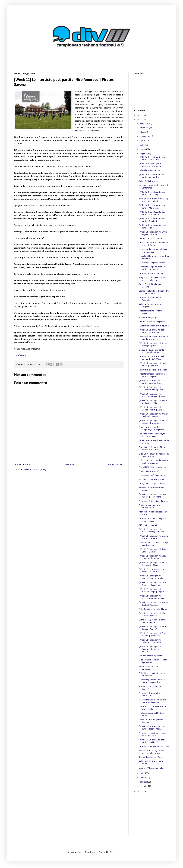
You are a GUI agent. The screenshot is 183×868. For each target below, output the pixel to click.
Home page (69, 465)
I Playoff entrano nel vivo (150, 171)
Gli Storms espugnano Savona (152, 263)
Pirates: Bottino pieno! (149, 471)
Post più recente (22, 465)
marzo (142, 778)
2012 (139, 120)
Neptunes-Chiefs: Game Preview (154, 501)
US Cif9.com (20, 355)
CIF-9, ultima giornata (149, 525)
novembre (144, 128)
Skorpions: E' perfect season (151, 480)
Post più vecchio (115, 465)
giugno (143, 149)
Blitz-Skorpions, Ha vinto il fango (153, 609)
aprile (142, 773)
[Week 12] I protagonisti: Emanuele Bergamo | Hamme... (150, 649)
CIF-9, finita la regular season (152, 484)
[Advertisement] (151, 816)
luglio (142, 145)
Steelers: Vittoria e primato (151, 768)
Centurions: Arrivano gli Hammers (154, 746)
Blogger (113, 852)
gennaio (143, 786)
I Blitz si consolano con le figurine (154, 326)
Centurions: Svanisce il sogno (152, 274)
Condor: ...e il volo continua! (152, 239)
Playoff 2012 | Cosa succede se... (153, 467)
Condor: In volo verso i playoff (152, 322)
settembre (144, 137)
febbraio (143, 782)
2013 (139, 116)
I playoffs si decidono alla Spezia (153, 370)
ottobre (143, 132)
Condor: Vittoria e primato (151, 656)
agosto (143, 141)
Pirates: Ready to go (148, 318)
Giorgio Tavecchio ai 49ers (151, 757)
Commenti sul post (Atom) (34, 470)
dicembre (144, 124)
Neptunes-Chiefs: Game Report (153, 475)
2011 (139, 792)
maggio (143, 154)
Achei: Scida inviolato (148, 181)
